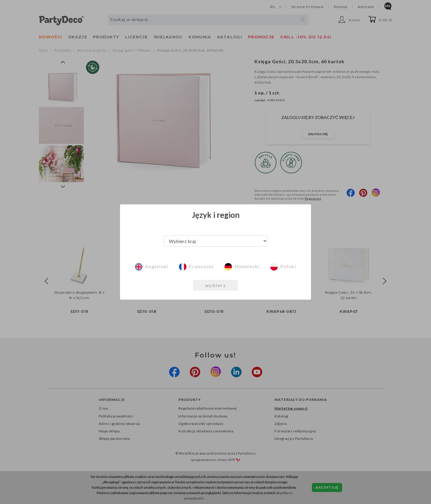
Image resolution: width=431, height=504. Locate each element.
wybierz (216, 285)
